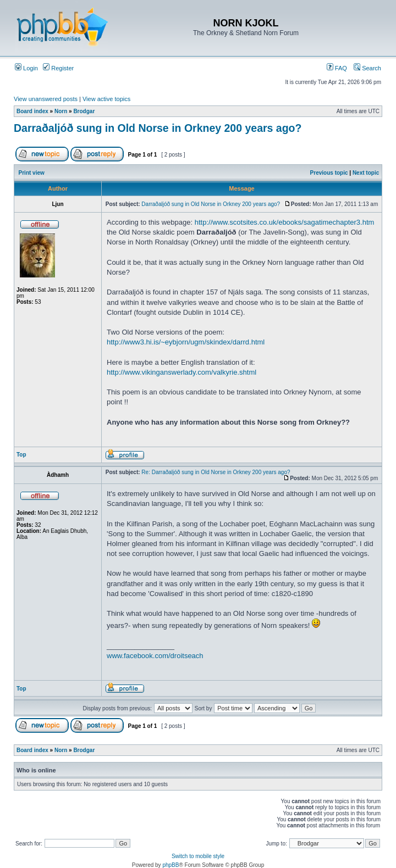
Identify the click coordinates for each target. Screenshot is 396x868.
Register (58, 68)
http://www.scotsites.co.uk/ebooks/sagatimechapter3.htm (285, 222)
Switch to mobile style (198, 856)
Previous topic (329, 173)
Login (26, 68)
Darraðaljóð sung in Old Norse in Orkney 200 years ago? (158, 128)
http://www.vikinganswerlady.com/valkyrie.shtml (182, 372)
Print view (32, 173)
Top (21, 455)
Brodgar (84, 111)
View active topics (106, 99)
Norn (61, 111)
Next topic (366, 173)
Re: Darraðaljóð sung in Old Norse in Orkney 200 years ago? (216, 472)
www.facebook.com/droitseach (155, 656)
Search (367, 68)
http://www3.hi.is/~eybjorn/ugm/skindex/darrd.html (186, 342)
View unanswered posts (46, 99)
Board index (32, 111)
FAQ (337, 68)
